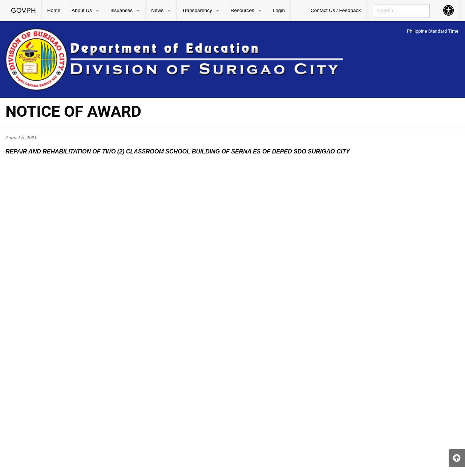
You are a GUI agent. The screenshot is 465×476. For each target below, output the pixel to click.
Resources (242, 10)
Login (279, 10)
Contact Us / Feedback (336, 10)
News (157, 10)
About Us (82, 10)
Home (54, 10)
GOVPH (23, 10)
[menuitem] (24, 11)
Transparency (197, 10)
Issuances (122, 10)
